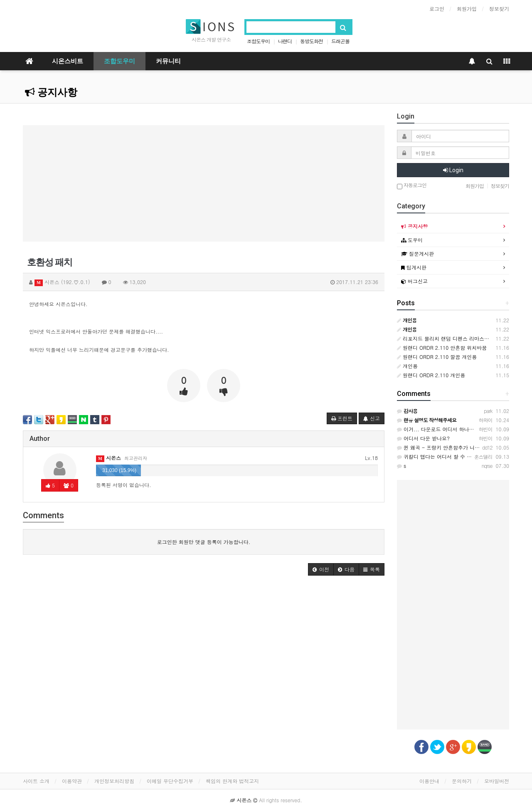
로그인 (437, 9)
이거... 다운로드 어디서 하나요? (437, 429)
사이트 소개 (36, 781)
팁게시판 (414, 267)
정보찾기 (499, 9)
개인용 (407, 366)
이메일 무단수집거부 (170, 781)
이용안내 (429, 781)
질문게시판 (417, 253)
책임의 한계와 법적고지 (232, 781)
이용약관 (72, 781)
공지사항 (51, 92)
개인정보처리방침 (114, 781)
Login (453, 170)
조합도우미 (258, 41)
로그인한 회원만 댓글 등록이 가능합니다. (204, 542)
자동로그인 (412, 186)
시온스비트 (68, 61)
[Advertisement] (204, 183)
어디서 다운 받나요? (423, 438)
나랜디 (285, 41)
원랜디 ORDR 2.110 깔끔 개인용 (437, 357)
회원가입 (467, 9)
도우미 (412, 240)
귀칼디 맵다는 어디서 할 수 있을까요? (443, 456)
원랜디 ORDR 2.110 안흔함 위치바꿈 (442, 347)
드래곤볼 (340, 41)
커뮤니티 (168, 61)
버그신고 (414, 281)
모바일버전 (497, 781)
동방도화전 (312, 41)
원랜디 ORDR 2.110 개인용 (431, 375)
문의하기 (462, 781)
